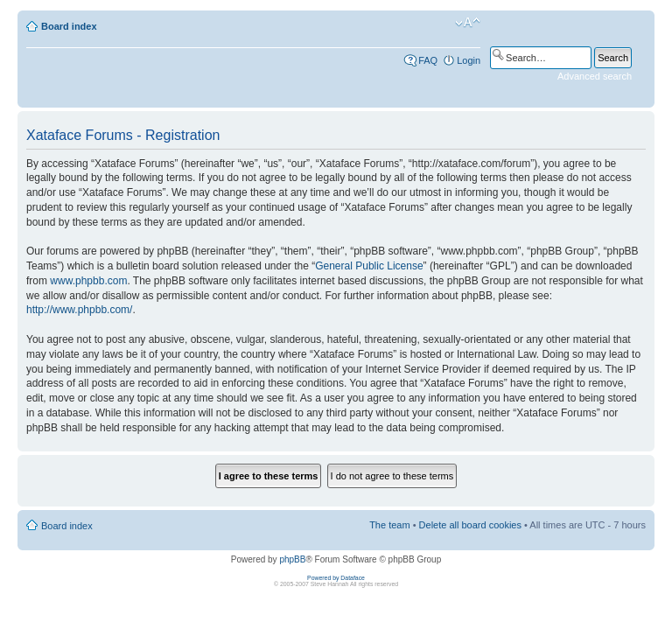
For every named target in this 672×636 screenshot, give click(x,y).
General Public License (369, 266)
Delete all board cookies (470, 525)
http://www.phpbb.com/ (79, 310)
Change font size (468, 23)
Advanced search (595, 76)
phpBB (292, 559)
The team (389, 525)
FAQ (428, 60)
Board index (69, 26)
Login (469, 60)
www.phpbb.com (88, 281)
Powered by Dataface (336, 578)
